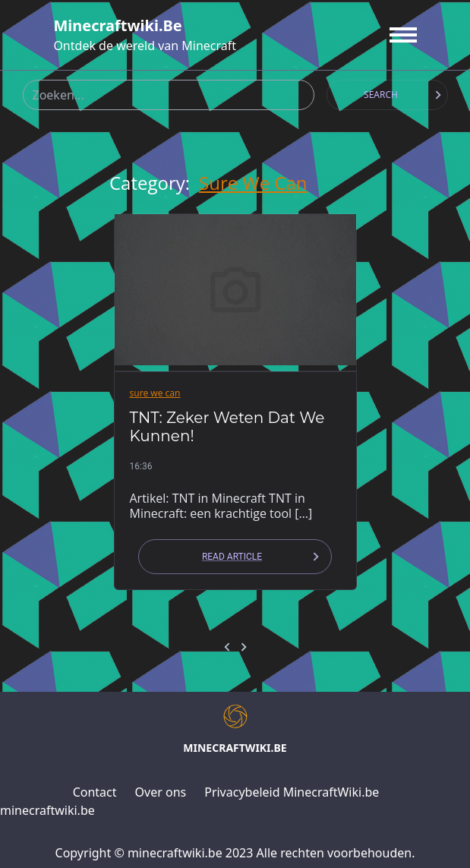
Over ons (161, 792)
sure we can (253, 183)
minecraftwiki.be (117, 25)
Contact (95, 792)
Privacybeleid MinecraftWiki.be (292, 792)
